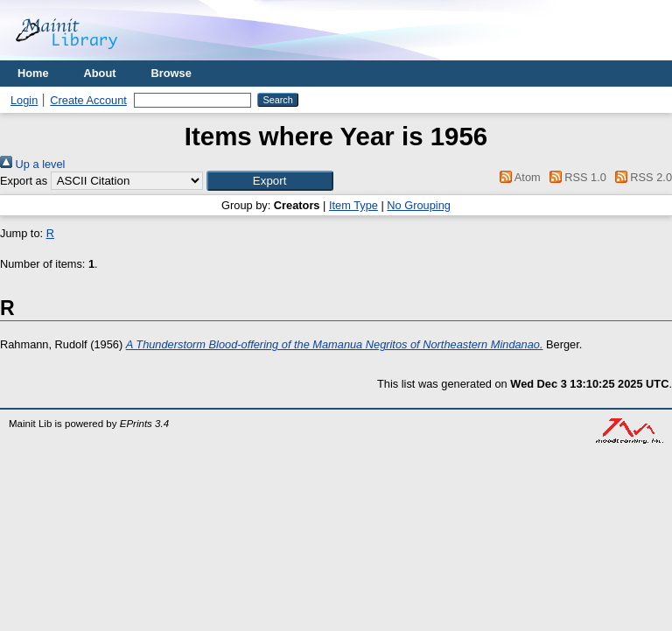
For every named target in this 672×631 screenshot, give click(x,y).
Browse (171, 73)
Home (33, 73)
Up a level (32, 164)
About (100, 73)
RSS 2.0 (640, 177)
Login (24, 100)
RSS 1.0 (575, 177)
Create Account (88, 100)
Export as (24, 181)
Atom (518, 177)
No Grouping (419, 205)
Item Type (353, 205)
